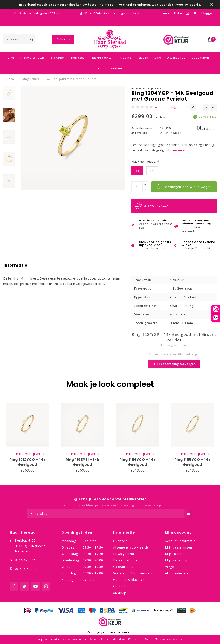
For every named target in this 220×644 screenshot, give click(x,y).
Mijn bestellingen (179, 547)
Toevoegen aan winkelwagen (184, 187)
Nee (148, 639)
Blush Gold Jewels (147, 88)
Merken (116, 68)
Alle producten (176, 573)
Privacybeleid (124, 554)
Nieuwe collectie (33, 58)
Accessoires (176, 58)
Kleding (125, 58)
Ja (137, 639)
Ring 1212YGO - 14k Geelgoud (27, 462)
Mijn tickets (174, 554)
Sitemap (120, 593)
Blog (101, 68)
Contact (119, 586)
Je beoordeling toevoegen (174, 364)
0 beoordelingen (167, 107)
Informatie (15, 265)
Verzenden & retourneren (133, 573)
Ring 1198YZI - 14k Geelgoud (82, 462)
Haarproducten (102, 58)
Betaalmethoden (126, 560)
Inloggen (207, 13)
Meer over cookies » (169, 639)
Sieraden (58, 58)
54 (137, 171)
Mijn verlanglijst (178, 560)
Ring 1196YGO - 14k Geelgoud (137, 462)
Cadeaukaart (123, 567)
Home (10, 58)
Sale (158, 58)
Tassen (143, 58)
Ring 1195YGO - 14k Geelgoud (192, 462)
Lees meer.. (179, 150)
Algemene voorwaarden (132, 547)
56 (152, 171)
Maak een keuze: (145, 162)
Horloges (78, 58)
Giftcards (63, 39)
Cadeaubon (200, 58)
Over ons (120, 541)
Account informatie (180, 541)
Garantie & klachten (129, 580)
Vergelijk (172, 567)
